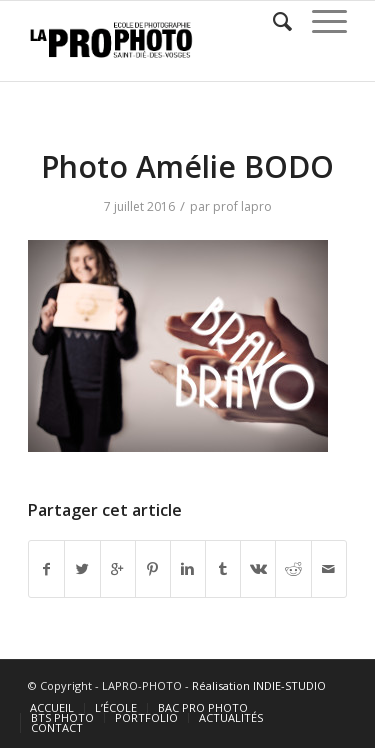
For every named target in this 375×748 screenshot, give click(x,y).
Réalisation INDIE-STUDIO (259, 685)
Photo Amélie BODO (187, 166)
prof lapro (242, 206)
